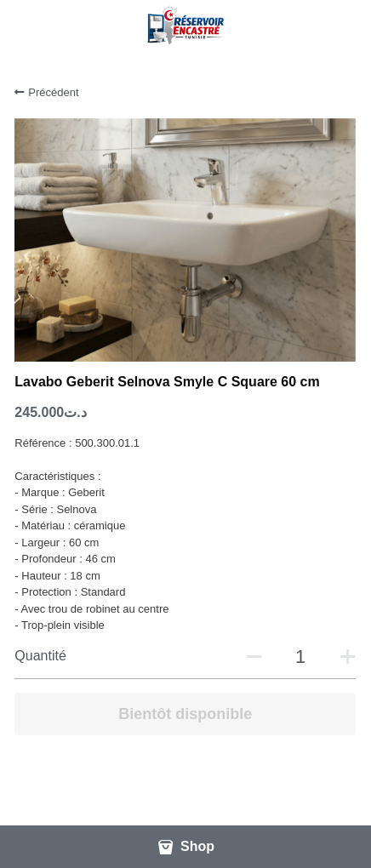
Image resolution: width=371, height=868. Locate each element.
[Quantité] (300, 657)
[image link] (185, 24)
